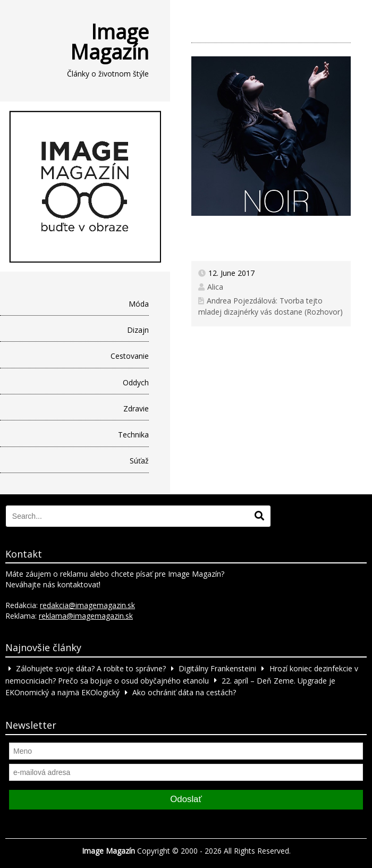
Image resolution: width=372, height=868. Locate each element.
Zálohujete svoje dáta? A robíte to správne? (91, 668)
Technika (133, 435)
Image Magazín (109, 41)
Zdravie (136, 408)
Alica (215, 287)
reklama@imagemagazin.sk (86, 616)
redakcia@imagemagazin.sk (87, 605)
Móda (139, 304)
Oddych (136, 382)
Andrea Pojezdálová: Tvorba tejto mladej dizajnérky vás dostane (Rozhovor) (270, 306)
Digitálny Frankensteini (217, 668)
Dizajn (138, 330)
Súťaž (139, 461)
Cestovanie (130, 356)
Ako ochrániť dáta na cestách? (184, 692)
